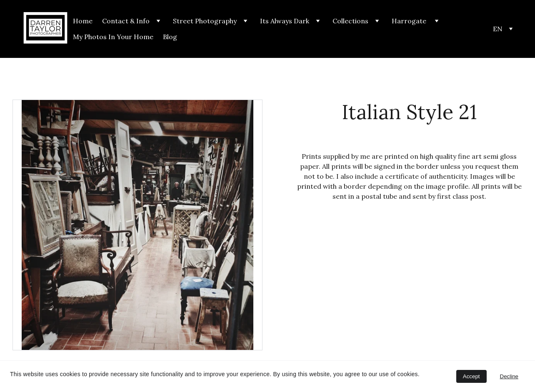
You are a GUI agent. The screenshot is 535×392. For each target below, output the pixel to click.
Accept (471, 376)
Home (83, 21)
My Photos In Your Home (113, 37)
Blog (170, 37)
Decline (509, 376)
